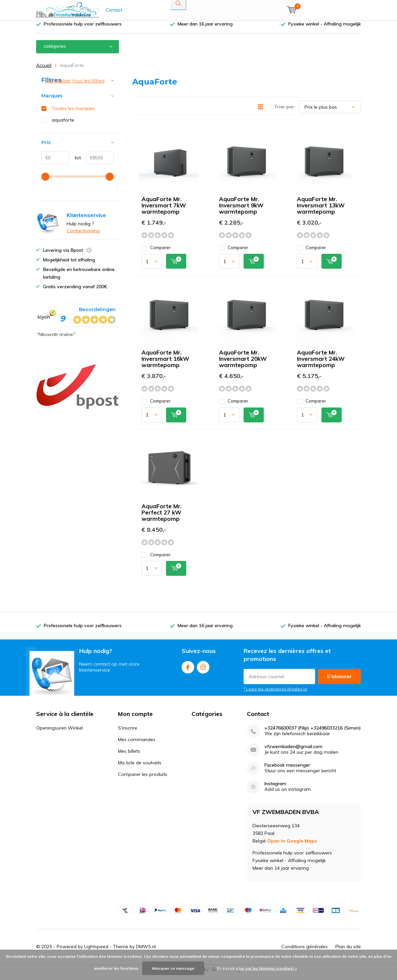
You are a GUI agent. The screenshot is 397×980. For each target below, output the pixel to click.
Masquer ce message (173, 968)
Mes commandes (137, 744)
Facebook (188, 671)
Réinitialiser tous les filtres (75, 86)
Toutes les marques (73, 113)
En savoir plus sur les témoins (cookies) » (257, 968)
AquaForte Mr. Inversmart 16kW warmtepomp (165, 364)
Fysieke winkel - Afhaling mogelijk (325, 29)
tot (75, 163)
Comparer (156, 253)
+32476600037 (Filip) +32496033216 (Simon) (313, 733)
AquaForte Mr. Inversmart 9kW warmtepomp (241, 210)
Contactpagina (83, 236)
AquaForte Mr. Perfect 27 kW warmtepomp (162, 517)
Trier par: (285, 112)
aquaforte (63, 125)
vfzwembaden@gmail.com (293, 752)
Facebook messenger (287, 770)
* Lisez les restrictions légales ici (275, 694)
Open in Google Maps (292, 846)
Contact (114, 10)
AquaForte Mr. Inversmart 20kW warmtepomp (243, 364)
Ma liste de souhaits (140, 768)
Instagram (203, 671)
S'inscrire (128, 733)
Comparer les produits (143, 779)
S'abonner (339, 681)
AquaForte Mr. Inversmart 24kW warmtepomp (321, 364)
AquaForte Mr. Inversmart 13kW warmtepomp (321, 210)
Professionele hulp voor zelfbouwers (83, 29)
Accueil (44, 70)
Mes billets (129, 756)
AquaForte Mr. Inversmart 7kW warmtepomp (164, 210)
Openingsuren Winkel (59, 733)
